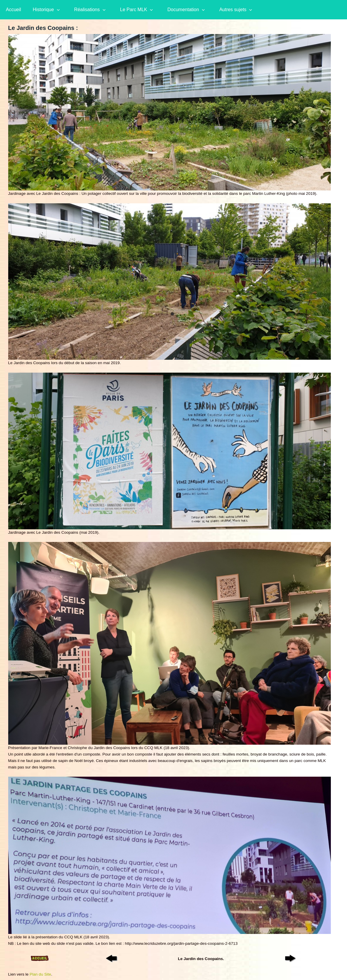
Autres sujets (233, 10)
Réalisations (87, 10)
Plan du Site (40, 974)
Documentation (183, 10)
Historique (43, 10)
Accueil (14, 10)
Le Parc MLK (134, 10)
